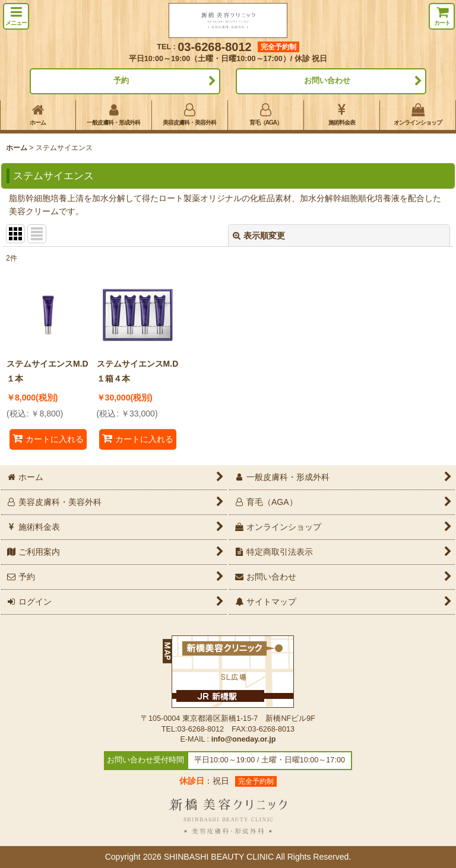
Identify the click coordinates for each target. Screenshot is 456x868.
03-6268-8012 (215, 47)
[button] (16, 16)
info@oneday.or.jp (244, 739)
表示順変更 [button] (259, 236)
